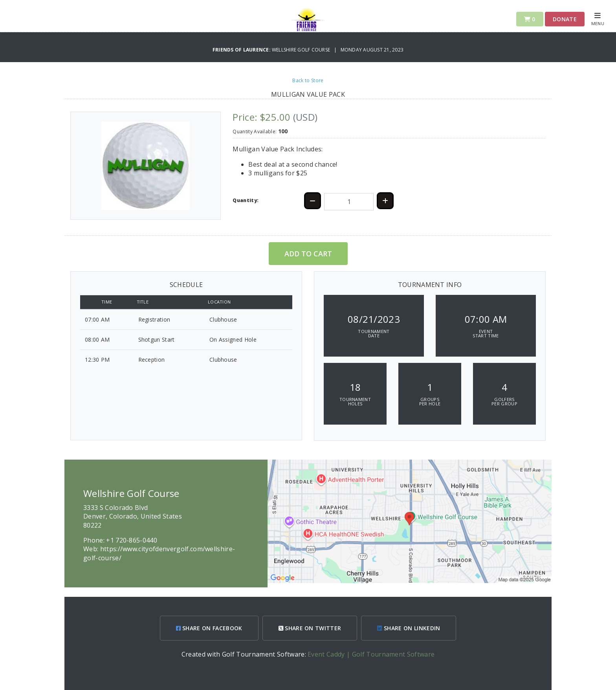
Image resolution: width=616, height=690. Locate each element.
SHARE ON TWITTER (310, 628)
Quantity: (246, 200)
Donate (565, 19)
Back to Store (308, 80)
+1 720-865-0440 (132, 540)
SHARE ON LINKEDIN (409, 628)
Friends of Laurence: (242, 50)
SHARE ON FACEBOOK (209, 628)
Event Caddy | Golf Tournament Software (371, 654)
